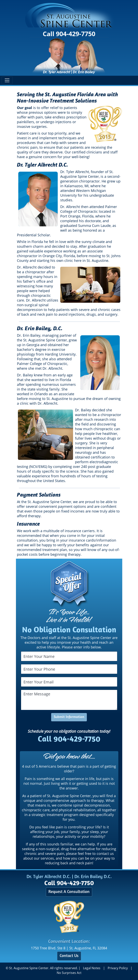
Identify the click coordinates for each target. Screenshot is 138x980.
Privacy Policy (118, 968)
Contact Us (69, 956)
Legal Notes (92, 968)
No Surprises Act (69, 973)
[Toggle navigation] (7, 80)
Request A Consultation (69, 892)
